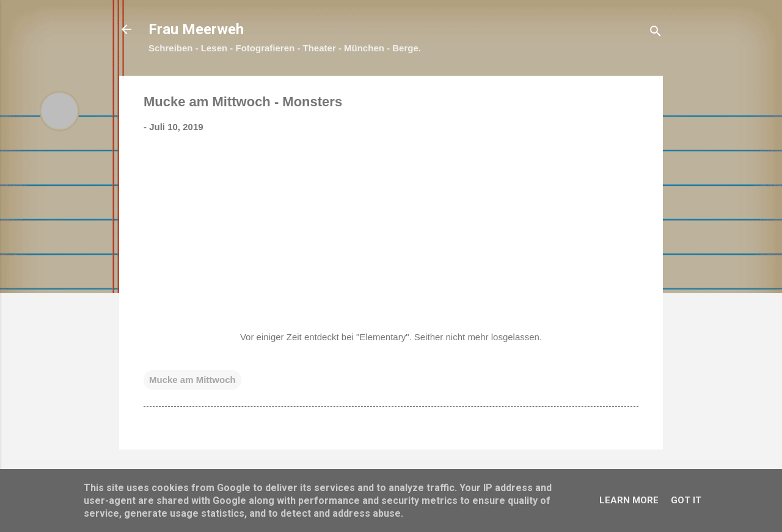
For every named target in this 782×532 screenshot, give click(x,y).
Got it (686, 500)
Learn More (629, 500)
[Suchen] (656, 33)
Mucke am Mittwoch (192, 380)
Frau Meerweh (196, 29)
